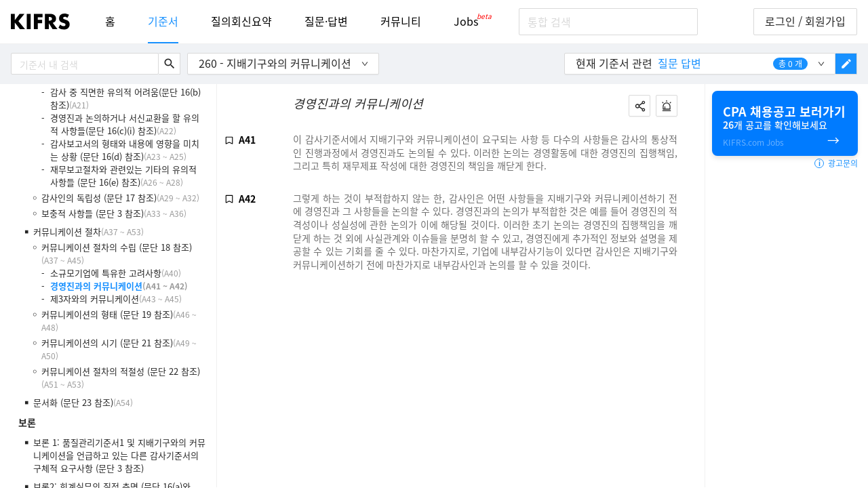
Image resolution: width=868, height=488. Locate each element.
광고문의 (836, 163)
